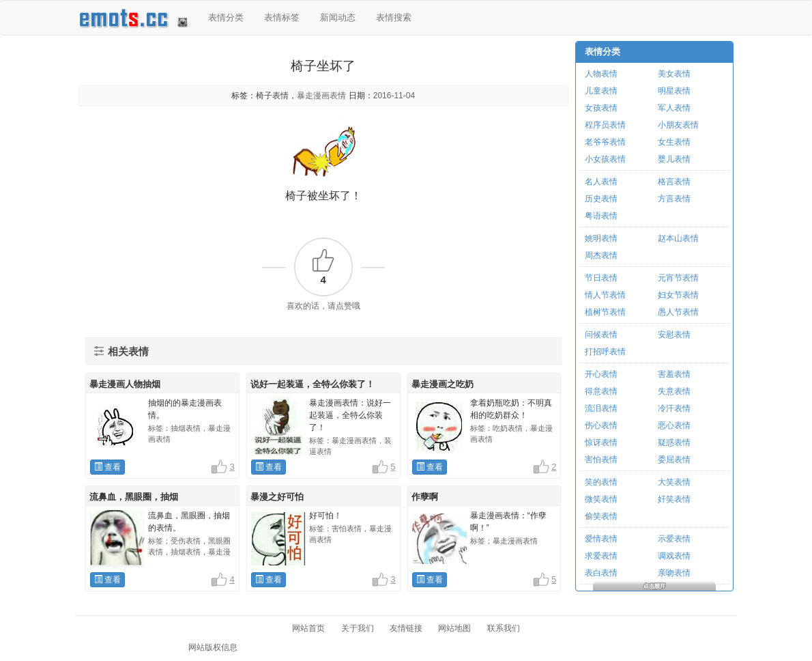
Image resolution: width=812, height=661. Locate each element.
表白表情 (601, 573)
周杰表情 (601, 255)
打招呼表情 (605, 352)
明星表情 (674, 91)
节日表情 (601, 278)
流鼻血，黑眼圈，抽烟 (134, 497)
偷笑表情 (601, 516)
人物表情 (601, 74)
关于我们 (358, 628)
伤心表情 (601, 425)
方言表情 (674, 199)
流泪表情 (601, 408)
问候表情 (601, 335)
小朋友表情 (678, 125)
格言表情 (674, 182)
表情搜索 (394, 17)
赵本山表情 (678, 238)
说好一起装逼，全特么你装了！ (313, 384)
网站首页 (308, 628)
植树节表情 (605, 312)
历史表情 (601, 199)
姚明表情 (601, 238)
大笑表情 (674, 482)
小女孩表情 (605, 159)
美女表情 (674, 74)
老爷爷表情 (605, 142)
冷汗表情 (674, 408)
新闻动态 (338, 17)
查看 (107, 467)
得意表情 (601, 391)
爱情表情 (601, 539)
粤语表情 (601, 216)
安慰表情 (674, 335)
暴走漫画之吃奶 (443, 384)
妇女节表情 (678, 295)
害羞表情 (674, 374)
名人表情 (601, 182)
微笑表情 (601, 499)
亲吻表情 (674, 573)
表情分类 (226, 17)
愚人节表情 (678, 312)
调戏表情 (674, 556)
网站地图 (454, 628)
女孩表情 (601, 108)
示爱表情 (674, 539)
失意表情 (674, 391)
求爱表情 (601, 556)
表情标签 (282, 17)
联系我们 (504, 628)
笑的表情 (601, 482)
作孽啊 (425, 497)
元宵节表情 (678, 278)
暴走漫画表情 (321, 96)
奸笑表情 (674, 499)
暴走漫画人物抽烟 (125, 384)
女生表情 (674, 142)
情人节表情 (605, 295)
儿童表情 (601, 91)
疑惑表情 (674, 442)
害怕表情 (601, 460)
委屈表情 (674, 460)
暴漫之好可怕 (277, 497)
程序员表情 (605, 125)
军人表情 (674, 108)
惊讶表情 (601, 442)
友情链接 (406, 628)
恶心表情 (674, 425)
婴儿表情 (674, 159)
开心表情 (601, 374)
